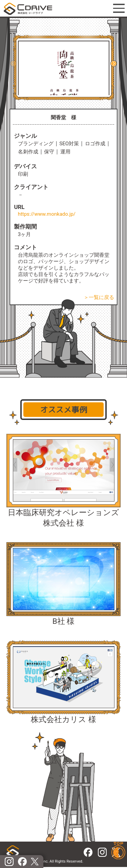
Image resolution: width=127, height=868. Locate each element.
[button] (114, 63)
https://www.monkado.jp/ (47, 214)
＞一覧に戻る (99, 297)
